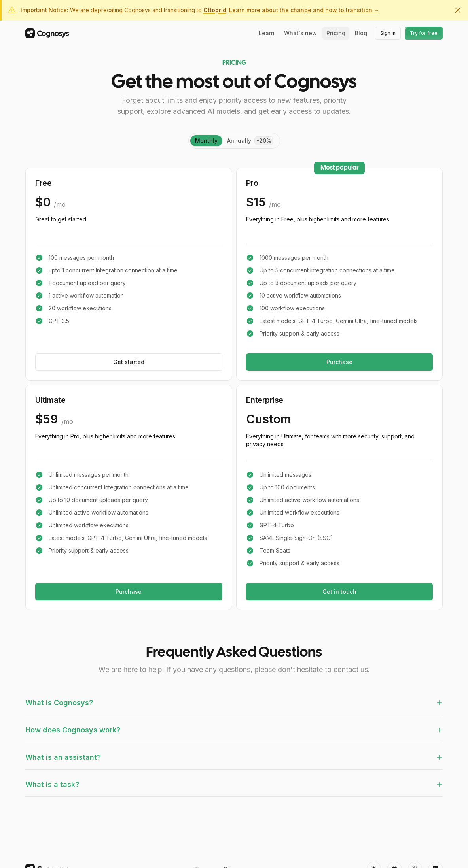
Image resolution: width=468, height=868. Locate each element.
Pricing (336, 33)
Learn (267, 33)
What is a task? (234, 784)
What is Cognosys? (234, 703)
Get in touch (339, 592)
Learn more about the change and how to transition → (304, 10)
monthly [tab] (206, 141)
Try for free (424, 33)
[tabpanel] (234, 389)
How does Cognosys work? (234, 730)
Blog (361, 33)
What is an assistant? (234, 757)
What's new (300, 33)
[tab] (250, 141)
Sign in (390, 35)
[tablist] (234, 141)
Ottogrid (215, 10)
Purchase (339, 362)
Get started (129, 362)
